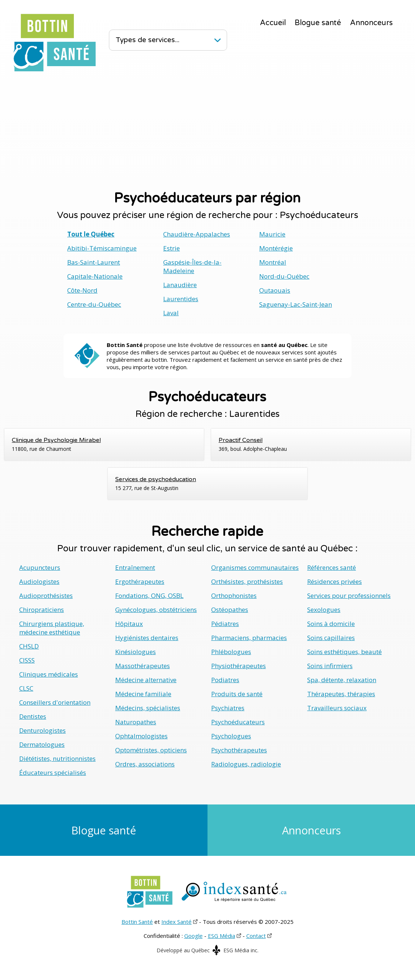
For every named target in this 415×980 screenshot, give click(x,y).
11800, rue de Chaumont (104, 444)
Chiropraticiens (42, 610)
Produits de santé (237, 694)
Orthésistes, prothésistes (247, 581)
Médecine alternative (146, 680)
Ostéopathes (230, 610)
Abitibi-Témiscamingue (102, 248)
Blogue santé (318, 23)
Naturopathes (136, 722)
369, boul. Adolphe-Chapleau (311, 444)
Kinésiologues (136, 652)
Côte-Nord (82, 290)
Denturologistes (42, 730)
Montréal (273, 262)
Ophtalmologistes (141, 736)
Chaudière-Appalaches (197, 234)
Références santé (332, 567)
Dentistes (33, 716)
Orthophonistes (234, 596)
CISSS (27, 660)
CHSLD (29, 646)
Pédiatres (225, 624)
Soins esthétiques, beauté (344, 652)
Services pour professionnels (349, 596)
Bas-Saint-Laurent (94, 262)
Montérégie (276, 248)
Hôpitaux (129, 624)
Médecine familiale (143, 694)
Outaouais (275, 290)
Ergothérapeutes (140, 581)
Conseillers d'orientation (55, 702)
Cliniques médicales (49, 674)
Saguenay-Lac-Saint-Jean (296, 304)
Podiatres (225, 680)
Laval (171, 313)
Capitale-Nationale (95, 276)
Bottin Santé (137, 922)
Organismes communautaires (255, 567)
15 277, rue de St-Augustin (207, 483)
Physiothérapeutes (239, 666)
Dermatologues (42, 744)
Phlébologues (231, 652)
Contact (256, 936)
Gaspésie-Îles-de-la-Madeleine (192, 266)
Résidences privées (335, 581)
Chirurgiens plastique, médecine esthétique (52, 628)
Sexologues (324, 610)
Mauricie (272, 234)
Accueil (273, 23)
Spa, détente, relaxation (342, 680)
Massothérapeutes (143, 666)
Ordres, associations (145, 764)
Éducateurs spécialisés (53, 773)
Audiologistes (39, 581)
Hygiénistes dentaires (147, 638)
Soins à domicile (331, 624)
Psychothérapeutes (239, 750)
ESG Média (222, 936)
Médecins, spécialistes (148, 708)
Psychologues (231, 736)
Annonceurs (371, 23)
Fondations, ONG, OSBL (149, 596)
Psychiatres (228, 708)
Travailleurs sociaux (337, 708)
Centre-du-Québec (94, 304)
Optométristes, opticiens (151, 750)
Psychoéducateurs (238, 722)
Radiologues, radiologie (246, 764)
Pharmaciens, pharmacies (249, 638)
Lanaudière (180, 285)
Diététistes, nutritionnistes (57, 758)
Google (193, 936)
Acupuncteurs (40, 567)
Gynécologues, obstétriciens (156, 610)
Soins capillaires (331, 638)
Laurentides (181, 299)
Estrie (172, 248)
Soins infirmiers (330, 666)
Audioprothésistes (46, 596)
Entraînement (135, 567)
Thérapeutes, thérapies (341, 694)
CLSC (26, 688)
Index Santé (176, 922)
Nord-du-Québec (284, 276)
